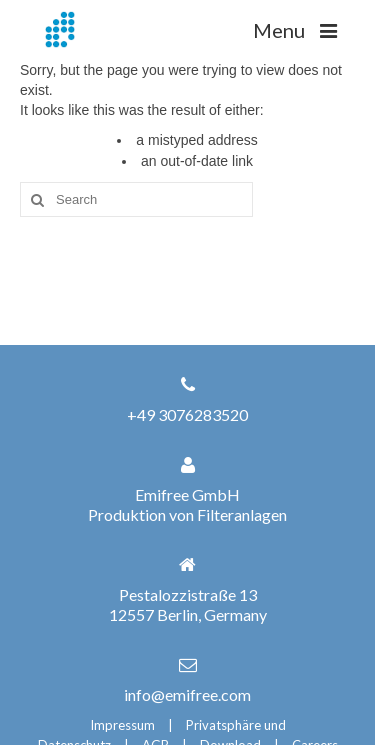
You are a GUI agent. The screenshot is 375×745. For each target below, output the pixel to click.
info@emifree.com (187, 694)
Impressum (122, 725)
